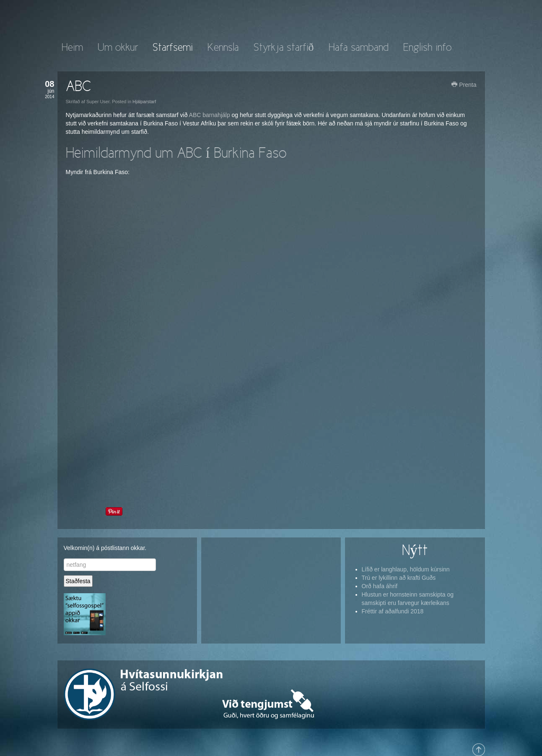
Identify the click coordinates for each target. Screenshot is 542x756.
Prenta (464, 85)
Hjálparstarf (144, 102)
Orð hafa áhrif (380, 586)
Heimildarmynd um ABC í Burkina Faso (176, 154)
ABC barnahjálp (210, 115)
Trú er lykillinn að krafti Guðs (399, 578)
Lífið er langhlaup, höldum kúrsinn (406, 569)
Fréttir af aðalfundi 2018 (393, 611)
